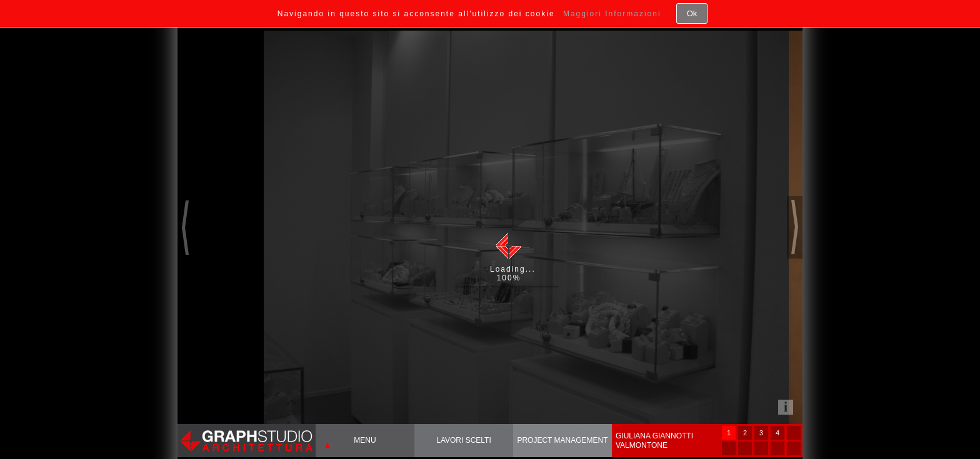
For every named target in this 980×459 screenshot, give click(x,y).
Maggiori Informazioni (612, 14)
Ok (692, 13)
